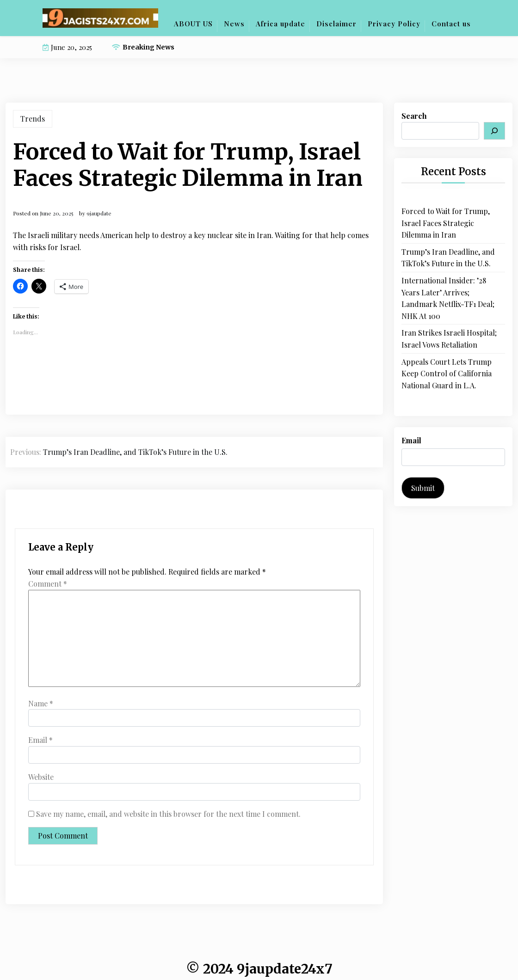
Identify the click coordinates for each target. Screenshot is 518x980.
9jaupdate (99, 213)
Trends (33, 119)
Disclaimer (336, 24)
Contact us (451, 24)
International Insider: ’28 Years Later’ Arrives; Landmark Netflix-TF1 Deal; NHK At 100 (448, 298)
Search (414, 116)
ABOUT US (193, 24)
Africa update (281, 24)
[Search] (494, 131)
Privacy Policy (394, 24)
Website (41, 777)
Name (41, 703)
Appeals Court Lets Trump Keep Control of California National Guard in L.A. (447, 374)
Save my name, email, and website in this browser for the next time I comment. (168, 814)
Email (40, 740)
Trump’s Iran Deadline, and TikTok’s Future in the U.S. (448, 258)
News (234, 24)
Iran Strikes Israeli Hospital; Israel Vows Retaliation (449, 339)
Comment (48, 584)
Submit (423, 488)
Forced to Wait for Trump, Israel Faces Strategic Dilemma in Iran (446, 223)
